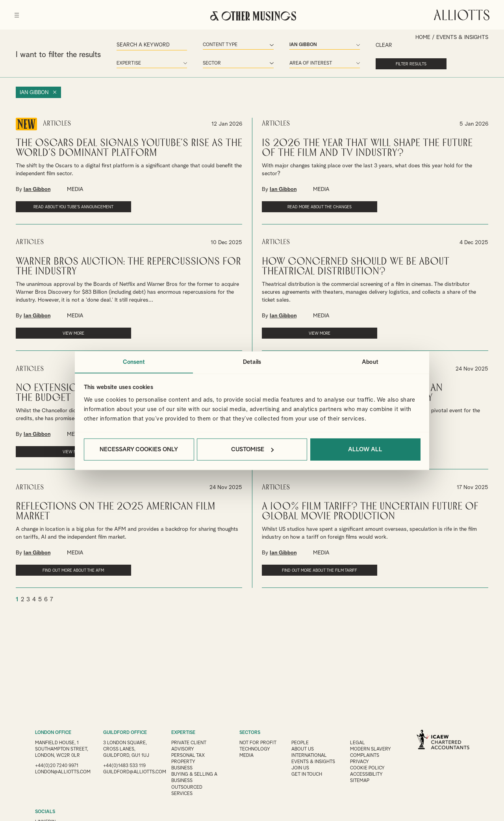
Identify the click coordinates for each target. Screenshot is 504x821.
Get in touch (308, 775)
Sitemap (361, 781)
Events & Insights (314, 762)
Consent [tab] (134, 362)
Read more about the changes (304, 205)
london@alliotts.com (63, 778)
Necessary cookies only (139, 449)
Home (422, 37)
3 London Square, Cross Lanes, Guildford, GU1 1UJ (126, 749)
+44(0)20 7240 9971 (57, 772)
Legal (359, 743)
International (310, 756)
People (301, 743)
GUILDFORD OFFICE (125, 733)
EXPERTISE (183, 733)
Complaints (366, 756)
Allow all (365, 449)
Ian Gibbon (35, 91)
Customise (252, 449)
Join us (301, 768)
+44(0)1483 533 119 (124, 766)
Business (182, 768)
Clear (357, 45)
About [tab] (370, 362)
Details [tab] (252, 362)
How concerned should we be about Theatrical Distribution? (356, 269)
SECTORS (250, 733)
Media (246, 756)
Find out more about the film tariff (304, 574)
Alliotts (460, 13)
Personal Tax (188, 756)
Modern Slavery (372, 749)
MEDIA (75, 187)
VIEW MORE (58, 336)
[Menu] (18, 12)
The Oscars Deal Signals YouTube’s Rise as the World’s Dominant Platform (129, 146)
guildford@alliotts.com (135, 772)
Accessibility (368, 775)
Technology (255, 749)
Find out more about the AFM (58, 571)
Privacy (361, 762)
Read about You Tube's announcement (58, 208)
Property (183, 762)
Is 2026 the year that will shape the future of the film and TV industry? (367, 146)
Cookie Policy (369, 768)
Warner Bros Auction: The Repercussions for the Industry (128, 269)
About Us (304, 749)
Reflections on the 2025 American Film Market (116, 513)
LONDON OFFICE (54, 733)
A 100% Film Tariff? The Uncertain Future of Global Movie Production (370, 513)
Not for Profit (258, 743)
